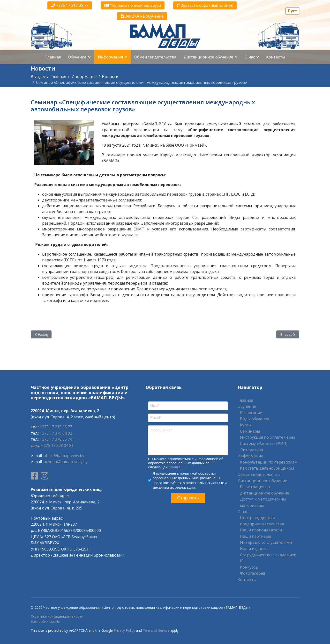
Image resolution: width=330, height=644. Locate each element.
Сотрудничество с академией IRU (268, 558)
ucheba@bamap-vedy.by (66, 462)
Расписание (251, 413)
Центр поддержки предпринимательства (262, 521)
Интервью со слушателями (266, 542)
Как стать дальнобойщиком (267, 468)
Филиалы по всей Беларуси (133, 5)
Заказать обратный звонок (205, 5)
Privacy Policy (124, 630)
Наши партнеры (255, 536)
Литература (251, 450)
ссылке (175, 467)
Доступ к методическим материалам (263, 502)
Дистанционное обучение (208, 57)
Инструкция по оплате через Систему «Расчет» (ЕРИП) (268, 440)
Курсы (246, 425)
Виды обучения (255, 419)
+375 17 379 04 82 (56, 433)
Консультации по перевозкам (269, 462)
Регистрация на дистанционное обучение (265, 490)
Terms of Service (156, 630)
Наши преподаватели (261, 530)
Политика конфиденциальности (57, 616)
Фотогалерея (252, 573)
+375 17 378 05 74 (56, 439)
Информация (110, 57)
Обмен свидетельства (155, 57)
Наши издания (254, 549)
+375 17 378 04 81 (57, 445)
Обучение (77, 57)
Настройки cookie (45, 621)
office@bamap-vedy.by (64, 456)
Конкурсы (249, 567)
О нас (250, 57)
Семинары (250, 431)
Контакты (276, 57)
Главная (53, 57)
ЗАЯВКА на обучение (142, 16)
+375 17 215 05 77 (70, 5)
